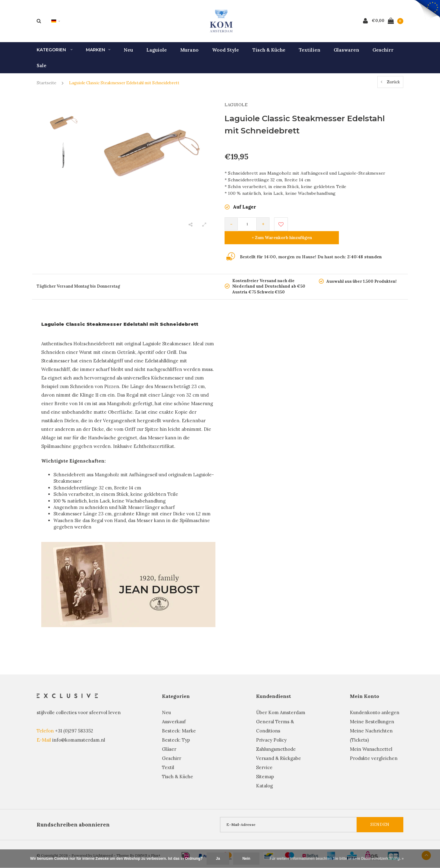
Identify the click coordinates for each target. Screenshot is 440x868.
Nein (246, 859)
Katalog (264, 776)
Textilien (310, 54)
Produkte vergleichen (374, 749)
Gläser (169, 740)
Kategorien (55, 54)
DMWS (141, 846)
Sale (42, 69)
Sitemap (265, 767)
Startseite (46, 87)
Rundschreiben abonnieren (73, 815)
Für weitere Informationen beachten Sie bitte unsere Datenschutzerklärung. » (337, 859)
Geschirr (383, 54)
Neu (128, 54)
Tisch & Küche (269, 54)
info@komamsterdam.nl (79, 730)
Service (264, 758)
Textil (168, 758)
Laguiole (157, 54)
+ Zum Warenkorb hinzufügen (346, 228)
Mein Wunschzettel (371, 740)
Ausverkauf (174, 712)
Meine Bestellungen (372, 712)
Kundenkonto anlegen (375, 703)
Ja (218, 859)
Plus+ (156, 846)
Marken (98, 54)
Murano (189, 54)
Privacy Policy (271, 730)
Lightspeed (103, 846)
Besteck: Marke (179, 721)
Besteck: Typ (176, 730)
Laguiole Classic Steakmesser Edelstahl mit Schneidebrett (124, 87)
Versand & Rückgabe (279, 749)
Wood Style (226, 54)
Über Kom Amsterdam (281, 703)
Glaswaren (346, 54)
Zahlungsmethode (276, 740)
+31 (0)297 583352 (74, 721)
